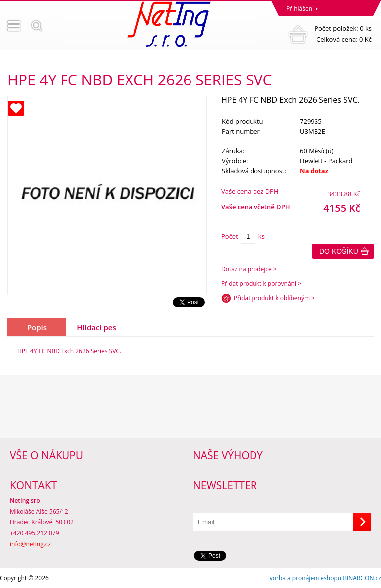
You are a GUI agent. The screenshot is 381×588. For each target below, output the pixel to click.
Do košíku (339, 251)
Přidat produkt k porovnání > (261, 283)
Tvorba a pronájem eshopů (304, 578)
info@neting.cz (30, 544)
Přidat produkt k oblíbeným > (274, 298)
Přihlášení (300, 9)
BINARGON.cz (362, 578)
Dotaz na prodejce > (249, 269)
